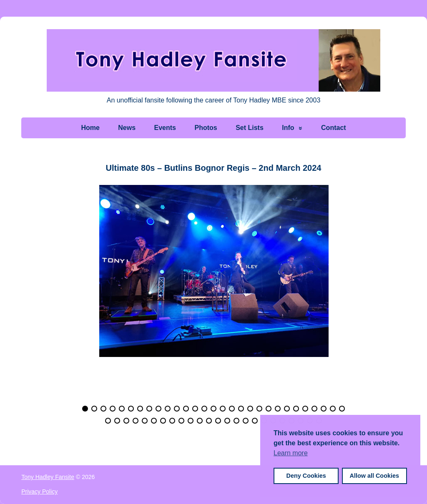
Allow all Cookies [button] (374, 476)
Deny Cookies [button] (306, 476)
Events (165, 128)
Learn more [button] (291, 453)
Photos (206, 128)
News (127, 128)
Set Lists (250, 128)
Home (90, 128)
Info (288, 128)
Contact (334, 128)
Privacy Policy (39, 492)
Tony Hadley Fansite (48, 477)
